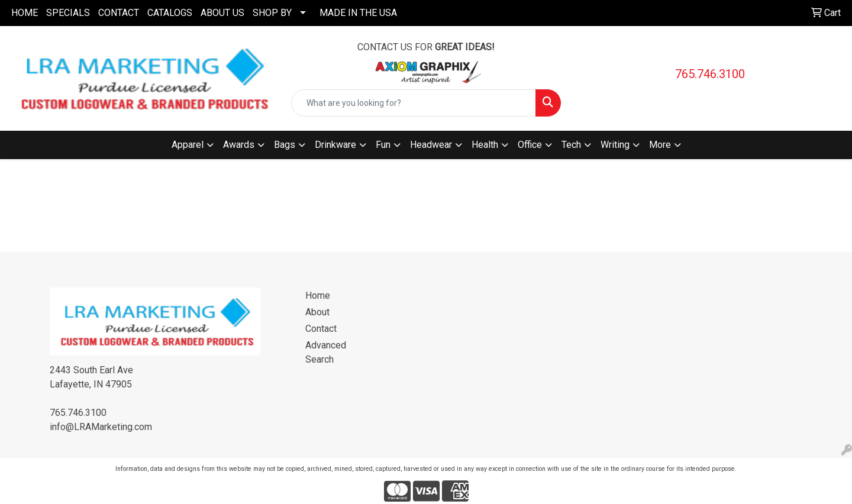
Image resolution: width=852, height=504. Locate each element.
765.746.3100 (710, 74)
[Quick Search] (414, 103)
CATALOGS (170, 13)
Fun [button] (383, 145)
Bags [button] (285, 145)
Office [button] (530, 145)
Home (318, 295)
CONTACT (119, 13)
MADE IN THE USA (358, 13)
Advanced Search (326, 352)
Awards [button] (239, 145)
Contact (321, 329)
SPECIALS (68, 13)
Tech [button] (571, 145)
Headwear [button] (431, 145)
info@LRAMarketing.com (101, 427)
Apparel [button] (188, 145)
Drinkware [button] (335, 145)
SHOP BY (272, 13)
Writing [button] (615, 145)
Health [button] (485, 145)
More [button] (660, 145)
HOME (25, 13)
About (317, 312)
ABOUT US (222, 13)
